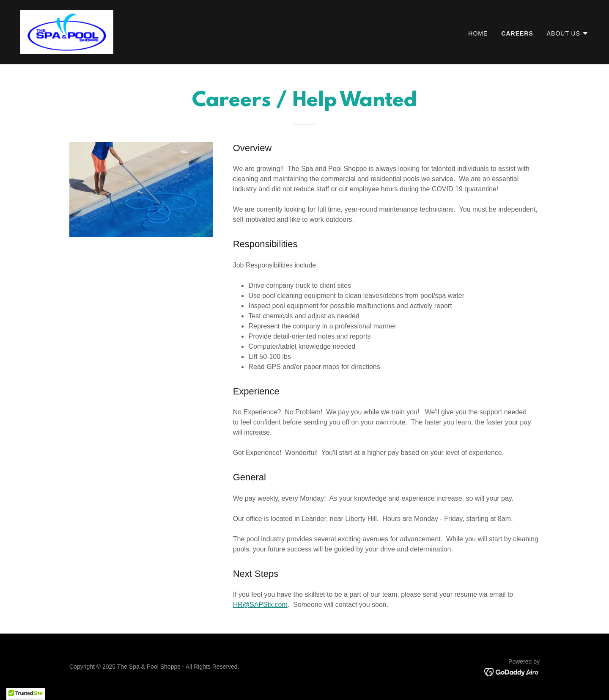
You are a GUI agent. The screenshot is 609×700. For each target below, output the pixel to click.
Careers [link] (517, 33)
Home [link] (478, 33)
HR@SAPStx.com (260, 605)
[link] (67, 32)
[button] (568, 33)
